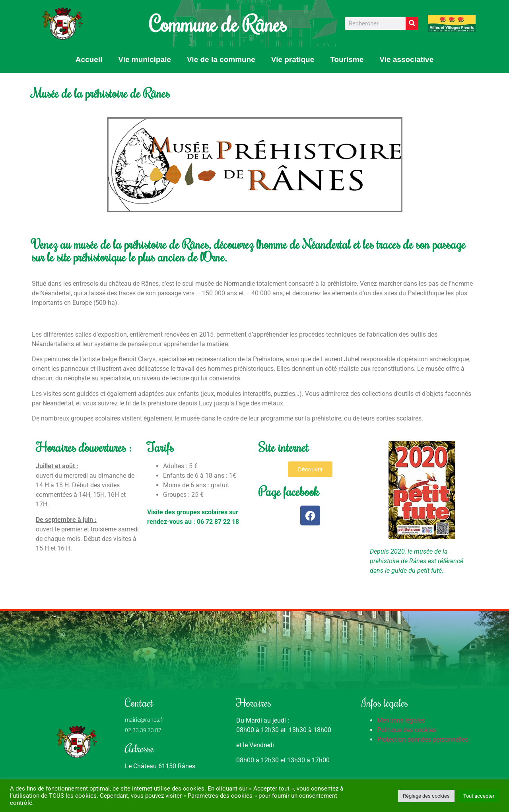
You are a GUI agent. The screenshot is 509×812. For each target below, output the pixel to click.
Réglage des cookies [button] (426, 796)
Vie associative (406, 59)
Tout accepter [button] (479, 796)
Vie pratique (293, 59)
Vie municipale (145, 59)
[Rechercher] (412, 23)
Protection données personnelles (423, 739)
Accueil (89, 59)
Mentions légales (401, 720)
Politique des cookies (407, 730)
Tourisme (347, 59)
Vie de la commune (221, 59)
